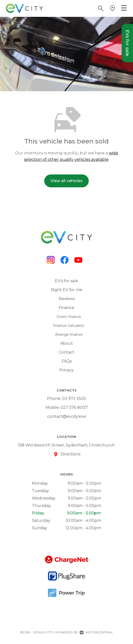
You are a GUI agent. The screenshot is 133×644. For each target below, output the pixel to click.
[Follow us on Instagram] (51, 260)
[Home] (24, 8)
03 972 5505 (74, 399)
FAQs (67, 361)
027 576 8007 (74, 407)
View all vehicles (66, 181)
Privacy (66, 370)
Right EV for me (67, 290)
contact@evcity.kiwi (67, 416)
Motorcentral (96, 632)
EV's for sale (66, 281)
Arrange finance (69, 335)
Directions (70, 454)
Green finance (69, 317)
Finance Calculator (69, 326)
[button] (101, 8)
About (67, 343)
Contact (66, 352)
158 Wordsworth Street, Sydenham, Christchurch (66, 445)
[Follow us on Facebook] (65, 260)
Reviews (67, 299)
